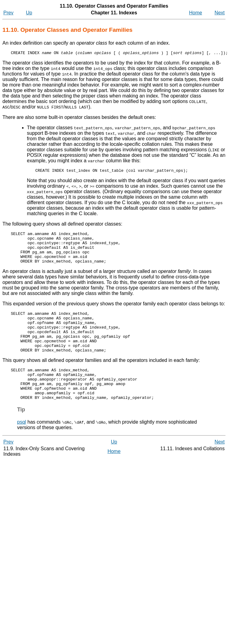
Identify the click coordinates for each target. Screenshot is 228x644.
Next (220, 13)
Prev (8, 13)
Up (29, 13)
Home (196, 13)
